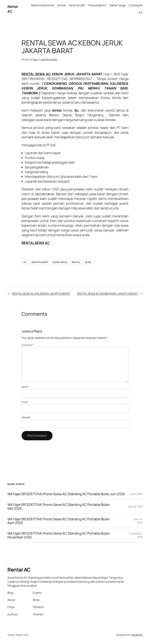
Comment (27, 345)
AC (25, 262)
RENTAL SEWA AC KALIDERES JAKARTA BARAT (41, 294)
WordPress (137, 635)
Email (25, 402)
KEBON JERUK (60, 262)
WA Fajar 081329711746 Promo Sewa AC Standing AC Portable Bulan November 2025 (59, 535)
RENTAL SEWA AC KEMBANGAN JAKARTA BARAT (108, 294)
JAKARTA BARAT (49, 59)
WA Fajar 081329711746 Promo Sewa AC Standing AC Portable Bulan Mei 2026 (59, 506)
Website (26, 417)
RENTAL (76, 262)
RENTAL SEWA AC (36, 74)
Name (25, 387)
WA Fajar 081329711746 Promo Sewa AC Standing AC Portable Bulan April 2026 (59, 521)
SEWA (88, 262)
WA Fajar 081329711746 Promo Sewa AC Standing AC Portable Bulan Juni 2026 (67, 494)
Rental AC (19, 570)
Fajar (35, 59)
